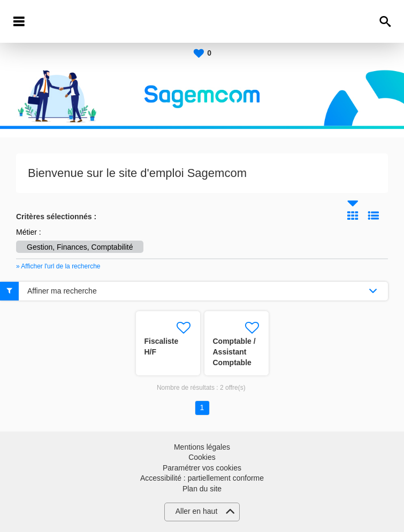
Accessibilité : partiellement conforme (202, 478)
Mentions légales (202, 447)
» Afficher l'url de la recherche (58, 266)
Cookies (202, 457)
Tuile (353, 215)
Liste (373, 215)
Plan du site (202, 489)
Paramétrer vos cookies (202, 468)
